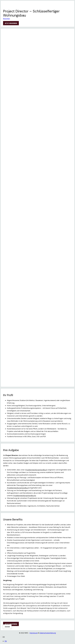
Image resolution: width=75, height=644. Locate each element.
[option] (39, 641)
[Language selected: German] (37, 639)
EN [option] (6, 641)
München (6, 19)
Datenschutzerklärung (48, 633)
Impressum (34, 633)
